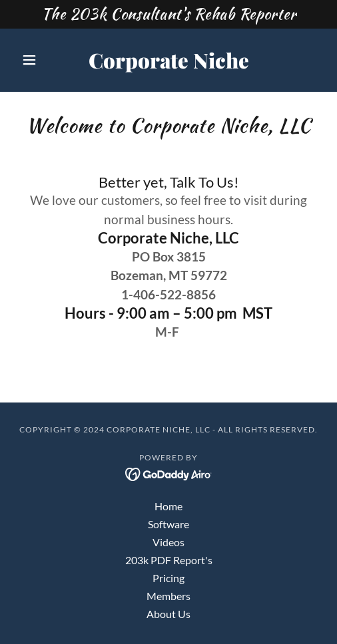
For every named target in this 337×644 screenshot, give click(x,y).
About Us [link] (168, 614)
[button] (39, 60)
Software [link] (168, 524)
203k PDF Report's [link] (169, 560)
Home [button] (168, 506)
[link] (169, 60)
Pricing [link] (168, 578)
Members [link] (168, 596)
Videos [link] (168, 542)
